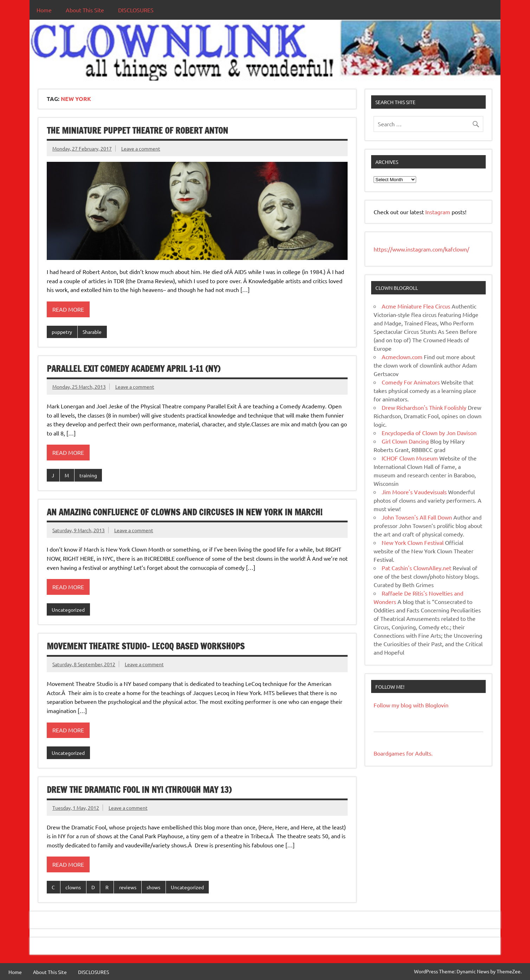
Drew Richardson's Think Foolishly (424, 407)
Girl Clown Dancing (405, 441)
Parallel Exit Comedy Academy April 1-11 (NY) (134, 369)
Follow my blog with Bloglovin (411, 705)
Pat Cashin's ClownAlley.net (416, 568)
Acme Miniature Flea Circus (416, 306)
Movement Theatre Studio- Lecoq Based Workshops (146, 646)
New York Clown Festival (413, 542)
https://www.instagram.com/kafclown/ (421, 249)
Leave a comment (141, 148)
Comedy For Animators (411, 382)
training (88, 475)
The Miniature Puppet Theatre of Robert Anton (137, 131)
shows (153, 887)
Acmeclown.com (402, 357)
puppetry (62, 332)
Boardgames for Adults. (403, 753)
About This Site (85, 10)
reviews (128, 887)
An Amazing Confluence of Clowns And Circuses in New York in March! (185, 512)
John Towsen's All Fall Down (417, 517)
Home (44, 10)
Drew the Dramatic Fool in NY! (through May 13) (139, 790)
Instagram (438, 212)
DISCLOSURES (136, 10)
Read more (68, 309)
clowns (73, 887)
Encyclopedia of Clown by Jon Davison (429, 433)
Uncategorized (68, 610)
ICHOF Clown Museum (410, 458)
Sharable (92, 332)
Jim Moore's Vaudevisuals (414, 492)
